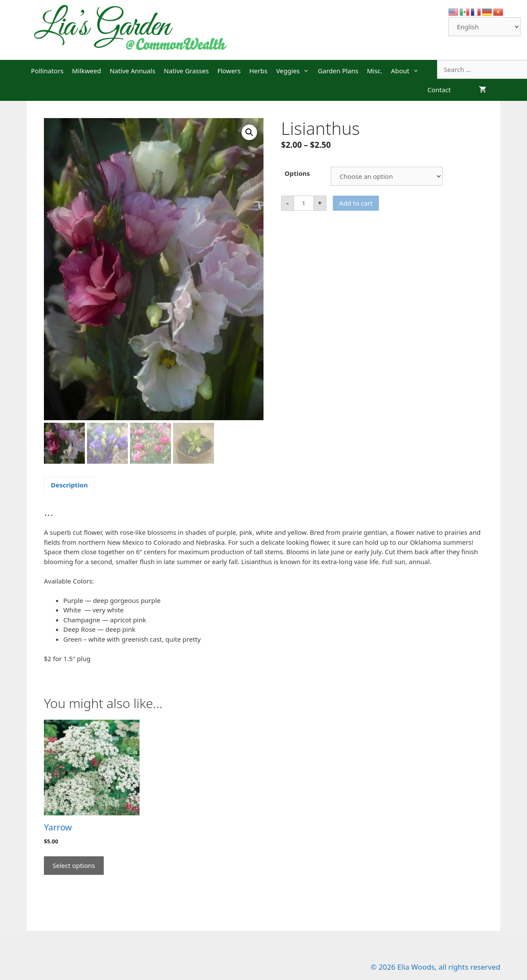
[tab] (69, 485)
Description (69, 485)
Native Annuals (133, 71)
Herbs (258, 71)
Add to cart (356, 203)
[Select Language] (484, 27)
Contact (439, 90)
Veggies (295, 71)
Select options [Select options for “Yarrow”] (74, 865)
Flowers (229, 71)
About (407, 71)
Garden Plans (338, 71)
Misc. (375, 71)
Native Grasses (186, 71)
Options (297, 173)
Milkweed (86, 71)
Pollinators (47, 71)
